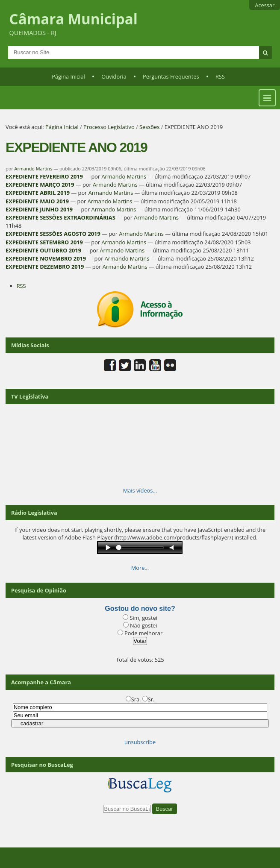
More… (140, 568)
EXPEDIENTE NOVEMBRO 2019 (46, 258)
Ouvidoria (114, 76)
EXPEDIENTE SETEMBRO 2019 (44, 242)
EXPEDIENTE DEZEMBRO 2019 (45, 267)
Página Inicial (68, 76)
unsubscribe (140, 742)
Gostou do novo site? (140, 608)
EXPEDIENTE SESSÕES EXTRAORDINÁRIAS (60, 217)
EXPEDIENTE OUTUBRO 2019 (43, 250)
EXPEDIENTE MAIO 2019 (37, 201)
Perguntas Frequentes (171, 76)
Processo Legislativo (109, 127)
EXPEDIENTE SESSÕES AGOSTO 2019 (53, 234)
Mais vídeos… (140, 490)
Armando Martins (34, 169)
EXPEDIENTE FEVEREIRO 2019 (44, 176)
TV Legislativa (30, 396)
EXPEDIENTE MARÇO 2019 (40, 185)
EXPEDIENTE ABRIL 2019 (38, 193)
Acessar (265, 5)
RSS (220, 76)
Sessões (149, 127)
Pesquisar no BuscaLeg (42, 765)
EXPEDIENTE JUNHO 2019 (39, 209)
